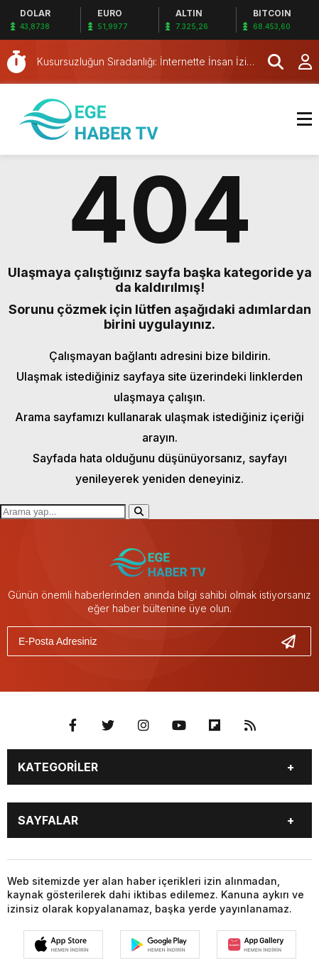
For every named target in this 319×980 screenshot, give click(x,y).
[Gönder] (294, 641)
